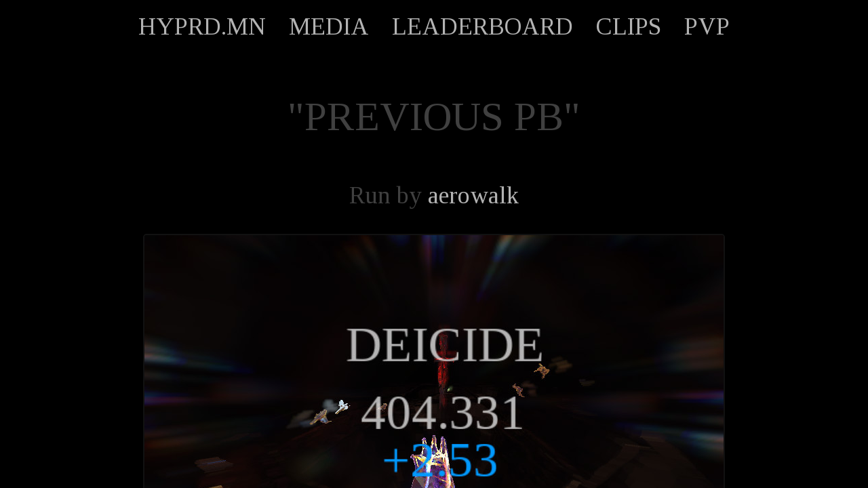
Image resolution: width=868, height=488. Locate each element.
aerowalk (473, 195)
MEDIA (329, 26)
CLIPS (629, 26)
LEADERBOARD (482, 26)
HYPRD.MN (202, 26)
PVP (707, 26)
